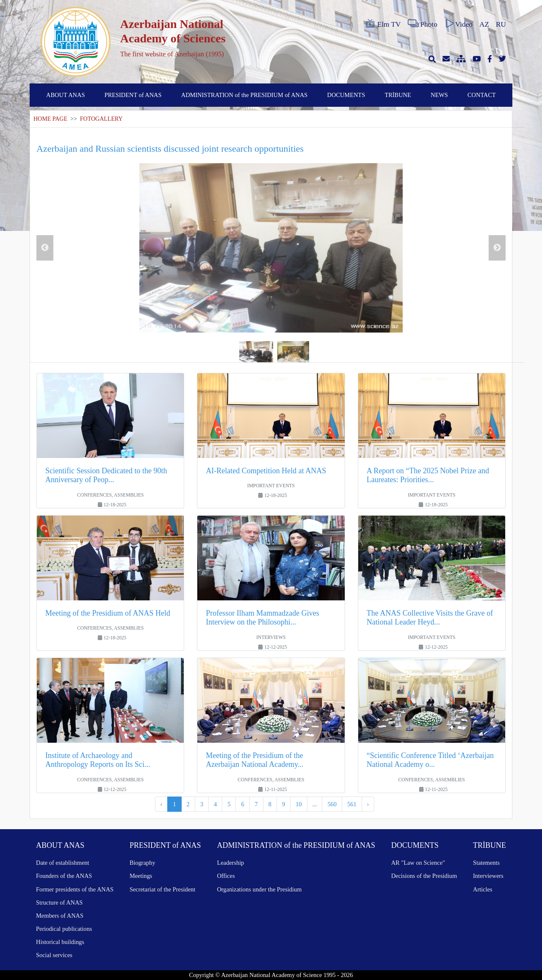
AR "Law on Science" (418, 863)
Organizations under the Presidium (259, 889)
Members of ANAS (60, 916)
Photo (423, 24)
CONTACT (482, 95)
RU (501, 24)
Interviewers (488, 876)
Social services (54, 955)
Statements (486, 863)
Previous (45, 248)
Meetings (141, 876)
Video (458, 24)
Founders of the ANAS (64, 876)
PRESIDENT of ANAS (133, 95)
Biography (142, 863)
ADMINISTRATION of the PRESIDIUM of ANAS (245, 95)
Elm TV (383, 24)
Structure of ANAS (59, 902)
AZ (484, 24)
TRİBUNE (398, 95)
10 (299, 804)
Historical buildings (60, 942)
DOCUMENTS (346, 95)
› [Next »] (368, 804)
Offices (226, 876)
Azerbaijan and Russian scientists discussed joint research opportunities (170, 149)
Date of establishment (62, 863)
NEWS (439, 95)
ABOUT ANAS (65, 95)
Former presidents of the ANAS (75, 889)
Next (497, 248)
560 (332, 804)
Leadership (230, 863)
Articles (483, 889)
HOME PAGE (50, 119)
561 (352, 804)
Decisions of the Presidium (424, 876)
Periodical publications (64, 929)
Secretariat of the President (162, 889)
